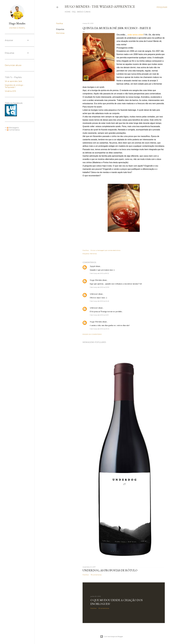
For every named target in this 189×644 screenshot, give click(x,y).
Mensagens (13, 128)
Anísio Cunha (84, 12)
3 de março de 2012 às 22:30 (100, 287)
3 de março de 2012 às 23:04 (100, 329)
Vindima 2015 (10, 91)
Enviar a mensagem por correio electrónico (106, 250)
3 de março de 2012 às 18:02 (99, 273)
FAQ (74, 12)
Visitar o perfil (17, 28)
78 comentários (96, 575)
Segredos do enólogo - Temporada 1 (14, 86)
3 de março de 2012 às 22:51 (99, 315)
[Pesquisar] (162, 7)
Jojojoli (93, 266)
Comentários (13, 130)
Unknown (94, 294)
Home (68, 12)
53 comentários (104, 608)
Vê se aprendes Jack (13, 81)
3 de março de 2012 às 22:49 (99, 301)
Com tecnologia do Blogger (112, 637)
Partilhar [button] (60, 24)
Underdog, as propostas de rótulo (110, 570)
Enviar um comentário (92, 334)
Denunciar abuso (13, 65)
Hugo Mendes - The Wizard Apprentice (100, 7)
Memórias (60, 33)
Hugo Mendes (96, 280)
